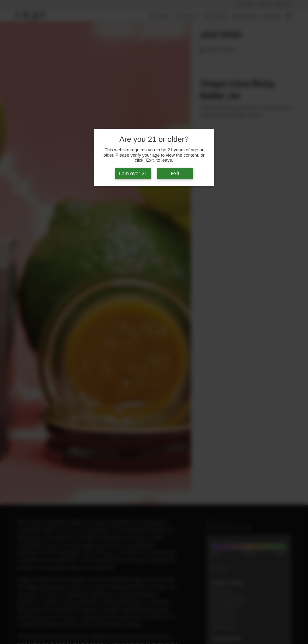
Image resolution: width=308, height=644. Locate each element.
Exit (175, 174)
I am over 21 (133, 174)
